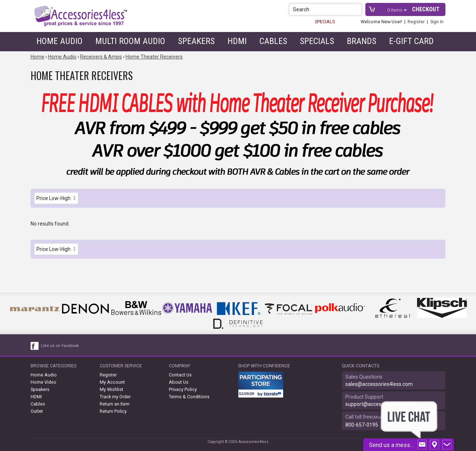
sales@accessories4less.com (379, 384)
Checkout (426, 9)
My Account (112, 382)
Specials (317, 41)
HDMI (237, 41)
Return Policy (113, 411)
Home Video (43, 382)
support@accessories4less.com (382, 404)
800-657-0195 (362, 425)
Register (416, 22)
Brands (362, 41)
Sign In (437, 22)
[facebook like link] (35, 346)
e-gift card (411, 41)
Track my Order (115, 397)
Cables (273, 41)
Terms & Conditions (189, 397)
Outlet (37, 411)
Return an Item (115, 404)
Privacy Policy (183, 389)
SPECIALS (325, 22)
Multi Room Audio (130, 41)
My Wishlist (112, 389)
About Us (179, 382)
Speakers (196, 41)
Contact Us (180, 375)
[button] (357, 9)
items (395, 10)
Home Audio (59, 41)
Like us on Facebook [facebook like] (60, 346)
